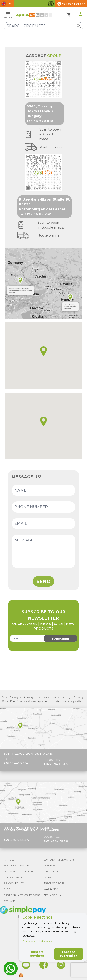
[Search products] (43, 26)
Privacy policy (29, 941)
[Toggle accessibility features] (51, 4)
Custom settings (37, 954)
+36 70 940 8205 (56, 764)
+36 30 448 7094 (16, 763)
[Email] (43, 524)
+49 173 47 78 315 (56, 841)
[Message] (43, 551)
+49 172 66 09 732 (35, 214)
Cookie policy (45, 941)
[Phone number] (43, 507)
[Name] (43, 490)
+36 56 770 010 (40, 121)
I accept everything (68, 954)
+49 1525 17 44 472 (17, 840)
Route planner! (51, 147)
